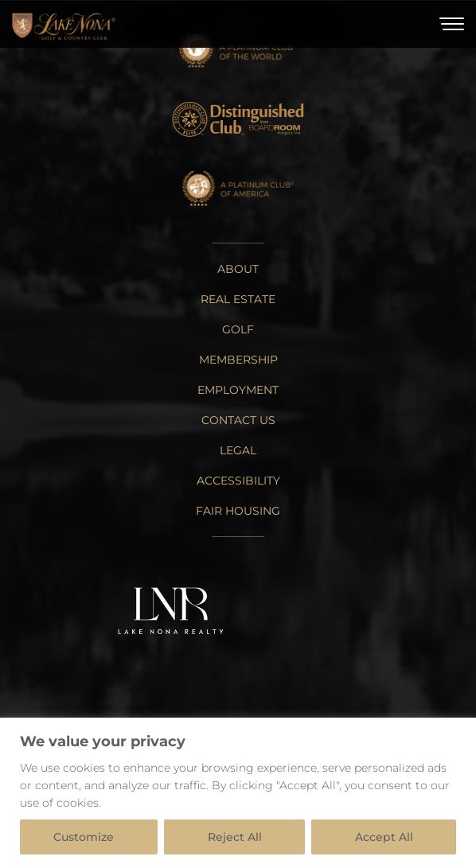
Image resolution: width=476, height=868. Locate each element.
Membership (238, 360)
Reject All (235, 837)
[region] (238, 793)
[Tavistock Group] (311, 613)
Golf (238, 329)
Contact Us (238, 420)
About (238, 269)
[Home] (64, 24)
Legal (238, 450)
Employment (238, 390)
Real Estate (238, 299)
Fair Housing (238, 511)
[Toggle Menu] (452, 24)
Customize (84, 837)
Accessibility (238, 481)
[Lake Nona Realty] (171, 612)
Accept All (384, 837)
